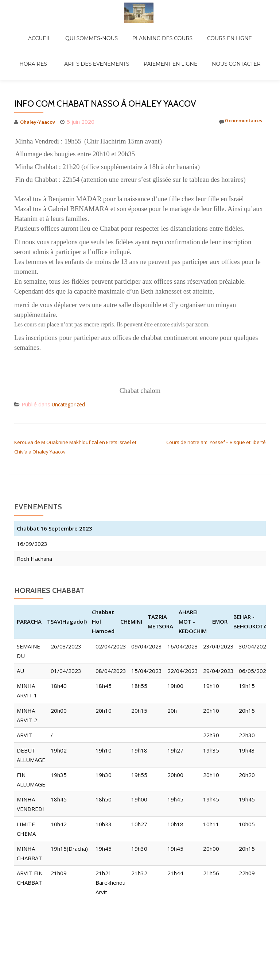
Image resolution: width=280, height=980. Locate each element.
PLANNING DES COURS (141, 31)
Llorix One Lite (102, 930)
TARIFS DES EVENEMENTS (82, 41)
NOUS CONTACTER (208, 41)
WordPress (182, 930)
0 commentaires (237, 91)
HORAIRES (245, 31)
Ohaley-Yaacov (40, 91)
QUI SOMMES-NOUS (78, 31)
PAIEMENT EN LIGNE (149, 41)
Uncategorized (70, 374)
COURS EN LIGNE (201, 31)
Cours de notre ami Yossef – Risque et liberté (216, 411)
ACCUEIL (33, 31)
